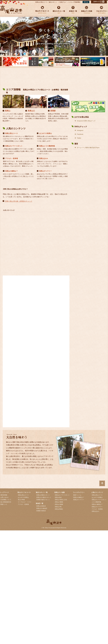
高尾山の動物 (59, 502)
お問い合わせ (4, 497)
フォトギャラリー (79, 492)
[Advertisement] (36, 78)
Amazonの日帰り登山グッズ (86, 121)
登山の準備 (21, 500)
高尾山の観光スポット (43, 495)
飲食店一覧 (40, 503)
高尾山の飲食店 (41, 506)
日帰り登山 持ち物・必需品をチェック (19, 201)
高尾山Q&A (58, 497)
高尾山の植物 (59, 504)
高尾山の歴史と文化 (61, 500)
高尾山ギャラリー (45, 171)
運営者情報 (4, 495)
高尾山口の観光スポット (44, 497)
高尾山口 (31, 111)
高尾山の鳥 (58, 507)
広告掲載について (6, 500)
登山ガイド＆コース (24, 492)
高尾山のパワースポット (14, 146)
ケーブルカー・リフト (25, 502)
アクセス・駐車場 (11, 158)
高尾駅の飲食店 (41, 511)
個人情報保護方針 (6, 502)
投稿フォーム (77, 495)
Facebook (80, 134)
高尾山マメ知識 (59, 492)
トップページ (4, 492)
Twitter (79, 138)
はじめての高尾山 (45, 133)
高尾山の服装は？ (11, 171)
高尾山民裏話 (59, 509)
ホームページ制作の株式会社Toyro (88, 148)
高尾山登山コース (11, 133)
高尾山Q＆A (43, 158)
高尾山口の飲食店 (42, 508)
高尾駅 (53, 111)
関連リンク (4, 504)
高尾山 (8, 111)
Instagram (80, 130)
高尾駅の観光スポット (43, 500)
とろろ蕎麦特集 (96, 502)
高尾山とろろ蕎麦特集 (47, 146)
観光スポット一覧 (42, 492)
